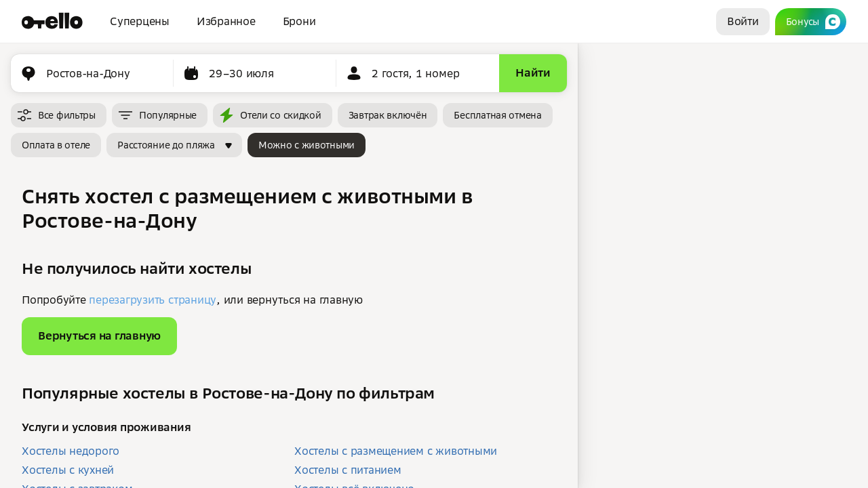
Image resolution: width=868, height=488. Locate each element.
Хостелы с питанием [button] (348, 470)
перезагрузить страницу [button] (153, 300)
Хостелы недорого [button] (71, 451)
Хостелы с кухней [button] (68, 470)
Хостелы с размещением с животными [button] (396, 451)
